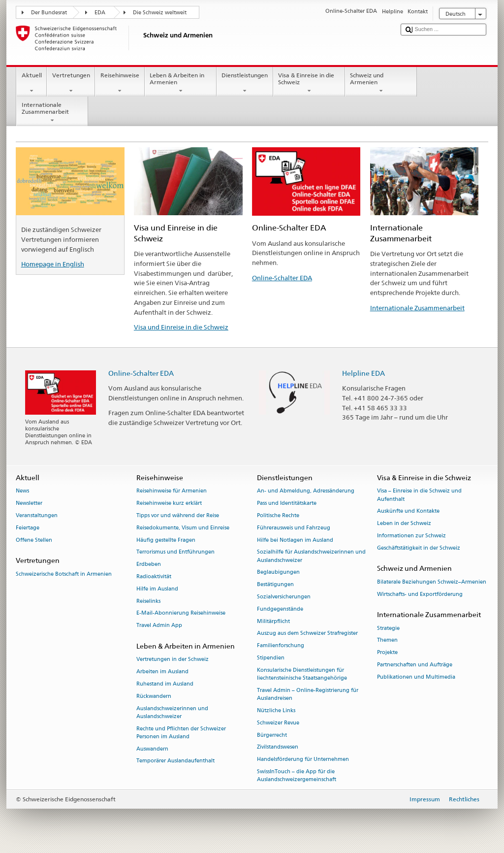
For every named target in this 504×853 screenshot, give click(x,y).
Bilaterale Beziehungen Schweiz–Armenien (432, 582)
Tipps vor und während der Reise (178, 515)
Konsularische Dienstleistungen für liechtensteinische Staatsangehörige (302, 674)
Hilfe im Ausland (157, 589)
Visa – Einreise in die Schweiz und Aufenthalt (419, 495)
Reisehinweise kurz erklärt (169, 504)
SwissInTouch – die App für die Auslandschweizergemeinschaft (297, 775)
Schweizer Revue (278, 723)
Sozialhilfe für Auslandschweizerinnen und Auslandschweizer (311, 556)
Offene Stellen (34, 540)
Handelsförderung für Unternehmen (303, 760)
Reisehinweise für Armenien (172, 491)
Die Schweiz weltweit (160, 13)
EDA (100, 13)
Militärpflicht (273, 621)
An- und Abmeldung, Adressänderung (306, 491)
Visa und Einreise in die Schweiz (181, 327)
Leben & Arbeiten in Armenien (181, 83)
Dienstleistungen (245, 83)
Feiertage (28, 528)
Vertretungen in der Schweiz (173, 660)
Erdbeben (149, 565)
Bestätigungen (275, 585)
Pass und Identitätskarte (287, 504)
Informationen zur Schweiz (411, 536)
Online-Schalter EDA (282, 278)
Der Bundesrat (49, 13)
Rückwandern (154, 696)
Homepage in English (53, 264)
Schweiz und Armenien (381, 83)
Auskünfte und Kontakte (408, 511)
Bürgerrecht (272, 735)
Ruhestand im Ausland (165, 684)
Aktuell (31, 83)
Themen (387, 640)
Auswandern (152, 749)
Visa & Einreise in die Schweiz (309, 83)
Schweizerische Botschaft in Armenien (64, 574)
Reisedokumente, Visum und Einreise (183, 528)
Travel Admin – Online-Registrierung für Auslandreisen (308, 694)
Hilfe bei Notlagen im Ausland (295, 540)
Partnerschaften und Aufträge (415, 665)
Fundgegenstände (280, 609)
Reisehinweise (120, 83)
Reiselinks (148, 601)
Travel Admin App (159, 626)
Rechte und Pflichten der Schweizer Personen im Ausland (181, 733)
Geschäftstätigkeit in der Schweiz (419, 548)
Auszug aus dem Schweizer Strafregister (307, 634)
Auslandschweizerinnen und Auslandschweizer (172, 712)
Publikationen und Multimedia (416, 677)
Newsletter (29, 504)
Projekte (387, 653)
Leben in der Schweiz (404, 524)
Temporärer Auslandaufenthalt (175, 761)
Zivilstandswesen (278, 747)
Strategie (388, 628)
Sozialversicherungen (284, 597)
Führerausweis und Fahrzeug (294, 528)
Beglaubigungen (278, 573)
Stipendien (271, 658)
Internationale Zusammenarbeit (52, 113)
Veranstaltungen (37, 515)
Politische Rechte (278, 515)
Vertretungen (71, 83)
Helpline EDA (363, 373)
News (22, 491)
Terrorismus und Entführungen (175, 552)
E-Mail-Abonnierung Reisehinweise (181, 613)
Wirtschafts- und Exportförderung (420, 594)
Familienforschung (281, 646)
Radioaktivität (154, 576)
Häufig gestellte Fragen (166, 540)
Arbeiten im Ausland (162, 672)
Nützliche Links (276, 710)
